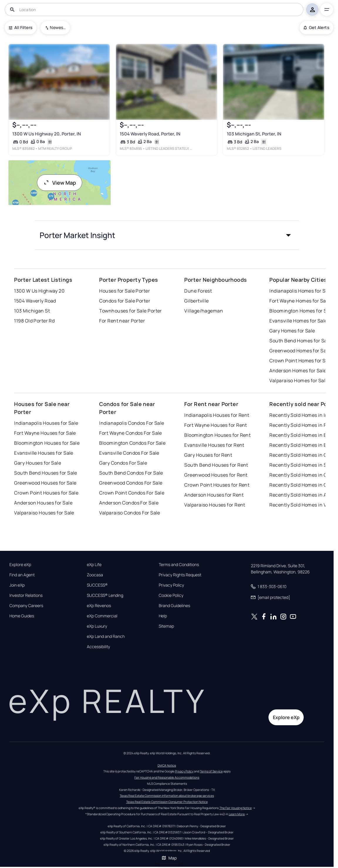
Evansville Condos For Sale (129, 453)
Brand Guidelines (174, 606)
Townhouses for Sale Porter (130, 311)
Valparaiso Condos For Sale (130, 513)
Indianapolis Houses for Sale (46, 423)
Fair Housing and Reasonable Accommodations (167, 777)
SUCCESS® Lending (105, 595)
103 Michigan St (32, 311)
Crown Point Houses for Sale (46, 493)
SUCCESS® (97, 585)
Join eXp (17, 585)
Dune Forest (198, 291)
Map (169, 858)
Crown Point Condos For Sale (132, 493)
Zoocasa (95, 575)
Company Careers (26, 606)
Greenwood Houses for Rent (216, 475)
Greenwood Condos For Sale (131, 483)
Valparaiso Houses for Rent (215, 505)
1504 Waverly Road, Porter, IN (150, 134)
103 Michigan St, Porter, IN (254, 134)
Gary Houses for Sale (38, 463)
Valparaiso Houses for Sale (44, 513)
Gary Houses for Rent (208, 455)
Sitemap (166, 626)
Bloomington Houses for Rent (217, 435)
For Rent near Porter (122, 321)
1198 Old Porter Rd (34, 321)
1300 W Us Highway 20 (39, 291)
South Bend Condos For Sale (131, 473)
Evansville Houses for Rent (214, 445)
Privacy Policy (171, 585)
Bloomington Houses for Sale (47, 443)
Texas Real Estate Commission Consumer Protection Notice (167, 802)
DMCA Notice (167, 765)
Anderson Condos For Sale (129, 503)
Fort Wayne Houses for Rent (216, 425)
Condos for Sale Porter (125, 301)
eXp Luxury (97, 626)
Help (163, 616)
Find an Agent (22, 575)
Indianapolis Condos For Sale (132, 423)
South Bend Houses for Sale (45, 473)
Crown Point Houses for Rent (217, 485)
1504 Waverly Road (35, 301)
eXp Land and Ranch (106, 636)
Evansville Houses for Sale (44, 453)
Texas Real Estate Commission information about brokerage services (167, 796)
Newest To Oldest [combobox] (58, 27)
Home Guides (22, 616)
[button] (167, 235)
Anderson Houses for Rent (214, 495)
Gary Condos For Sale (123, 463)
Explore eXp (20, 565)
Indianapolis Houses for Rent (217, 415)
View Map (60, 183)
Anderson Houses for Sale (43, 503)
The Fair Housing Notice (236, 808)
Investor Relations (26, 595)
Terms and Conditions (179, 565)
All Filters (21, 27)
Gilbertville (196, 301)
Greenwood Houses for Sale (45, 483)
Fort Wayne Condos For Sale (130, 433)
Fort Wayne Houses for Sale (45, 433)
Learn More (237, 814)
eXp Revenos (99, 606)
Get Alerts (316, 27)
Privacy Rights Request (180, 575)
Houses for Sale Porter (125, 291)
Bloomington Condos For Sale (132, 443)
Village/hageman (204, 311)
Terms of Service (211, 771)
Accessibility (98, 647)
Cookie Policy (171, 595)
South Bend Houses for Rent (216, 465)
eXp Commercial (102, 616)
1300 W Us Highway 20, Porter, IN (47, 134)
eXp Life (94, 565)
